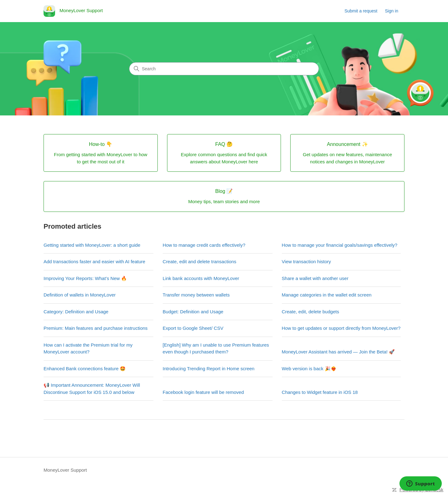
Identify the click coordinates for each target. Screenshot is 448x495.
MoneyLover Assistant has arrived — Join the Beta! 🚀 (338, 352)
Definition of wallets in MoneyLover (80, 295)
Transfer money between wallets (196, 295)
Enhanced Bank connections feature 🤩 (85, 369)
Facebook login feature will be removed (203, 392)
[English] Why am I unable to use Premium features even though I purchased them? (216, 348)
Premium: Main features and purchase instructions (96, 328)
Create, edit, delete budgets (310, 312)
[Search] (224, 69)
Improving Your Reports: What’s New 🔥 (85, 278)
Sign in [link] (392, 11)
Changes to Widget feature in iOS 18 (320, 392)
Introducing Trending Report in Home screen (209, 369)
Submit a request (361, 11)
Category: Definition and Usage (76, 312)
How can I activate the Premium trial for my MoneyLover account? (88, 348)
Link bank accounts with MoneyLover (201, 278)
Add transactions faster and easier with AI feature (94, 262)
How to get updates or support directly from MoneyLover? (341, 328)
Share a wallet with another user (315, 278)
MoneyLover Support (65, 470)
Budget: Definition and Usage (193, 312)
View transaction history (306, 262)
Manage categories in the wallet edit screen (327, 295)
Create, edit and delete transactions (200, 262)
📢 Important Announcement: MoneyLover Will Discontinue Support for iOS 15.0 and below (92, 389)
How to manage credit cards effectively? (204, 245)
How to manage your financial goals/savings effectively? (340, 245)
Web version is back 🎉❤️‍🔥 (309, 369)
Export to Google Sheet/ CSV (193, 328)
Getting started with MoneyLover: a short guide (92, 245)
